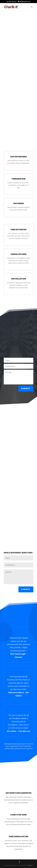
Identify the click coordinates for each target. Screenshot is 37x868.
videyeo (30, 865)
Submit (26, 389)
